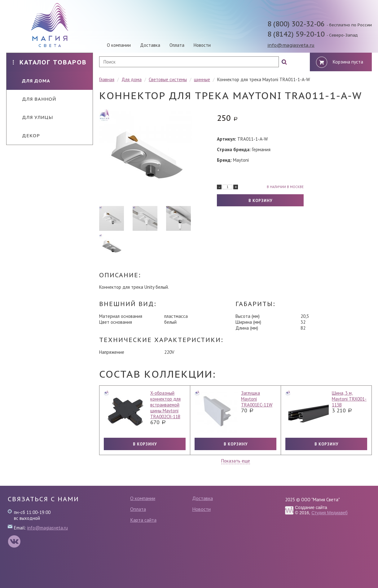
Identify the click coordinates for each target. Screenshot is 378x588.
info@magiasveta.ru (291, 45)
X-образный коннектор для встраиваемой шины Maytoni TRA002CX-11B (165, 405)
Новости (202, 45)
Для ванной (34, 99)
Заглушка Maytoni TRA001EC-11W (257, 399)
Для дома (31, 81)
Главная (107, 79)
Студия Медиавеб (330, 513)
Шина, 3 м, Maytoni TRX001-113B (349, 399)
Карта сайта (143, 520)
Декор (26, 136)
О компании (119, 45)
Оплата (177, 45)
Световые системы (168, 79)
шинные (202, 79)
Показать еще (236, 461)
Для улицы (33, 117)
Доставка (150, 45)
